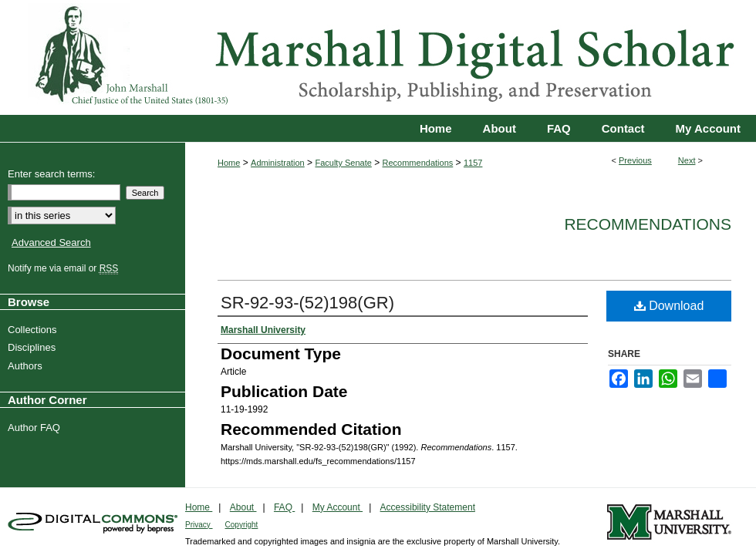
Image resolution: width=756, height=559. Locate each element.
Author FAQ (36, 428)
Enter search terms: (51, 174)
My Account (337, 507)
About (243, 507)
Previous (635, 160)
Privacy (199, 525)
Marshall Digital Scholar (378, 57)
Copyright (242, 525)
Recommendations (418, 163)
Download (669, 306)
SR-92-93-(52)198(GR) (307, 303)
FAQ (284, 507)
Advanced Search (51, 242)
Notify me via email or (65, 268)
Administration (278, 163)
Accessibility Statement (428, 507)
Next (687, 160)
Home (229, 163)
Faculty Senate (343, 163)
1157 (473, 163)
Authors (27, 366)
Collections (34, 330)
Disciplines (34, 347)
